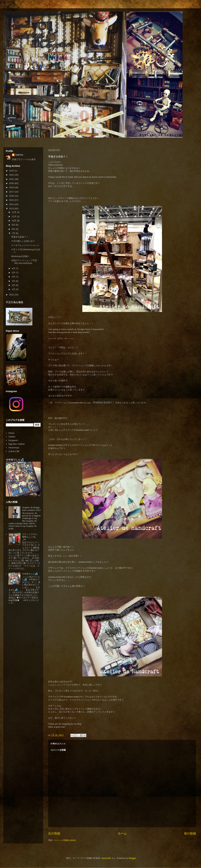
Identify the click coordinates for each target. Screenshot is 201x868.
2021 (12, 179)
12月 (14, 212)
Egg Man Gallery (17, 444)
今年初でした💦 (15, 460)
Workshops (14, 448)
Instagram (13, 440)
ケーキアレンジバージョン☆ (25, 245)
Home (11, 433)
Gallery (12, 437)
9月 (14, 225)
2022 (12, 175)
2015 (12, 200)
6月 (14, 268)
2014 (12, 204)
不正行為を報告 (15, 302)
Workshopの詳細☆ (20, 256)
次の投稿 (54, 833)
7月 (14, 233)
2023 (12, 171)
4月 (14, 277)
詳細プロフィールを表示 (24, 159)
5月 (14, 273)
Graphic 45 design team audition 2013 (31, 509)
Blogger (132, 858)
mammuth (106, 858)
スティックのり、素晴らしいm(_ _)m (31, 537)
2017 (12, 192)
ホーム (122, 833)
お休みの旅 (14, 451)
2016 (12, 196)
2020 (12, 183)
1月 (14, 289)
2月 (14, 285)
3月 (14, 281)
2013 (12, 208)
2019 (12, 187)
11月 (14, 216)
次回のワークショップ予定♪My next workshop (24, 262)
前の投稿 (190, 833)
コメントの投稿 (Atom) (65, 840)
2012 (12, 295)
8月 (14, 229)
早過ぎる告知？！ (20, 237)
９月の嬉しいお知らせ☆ (23, 241)
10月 (14, 221)
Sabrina (19, 155)
